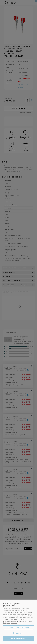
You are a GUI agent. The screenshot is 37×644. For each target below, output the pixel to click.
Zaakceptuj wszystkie (18, 639)
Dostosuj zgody (18, 633)
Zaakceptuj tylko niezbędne (18, 628)
